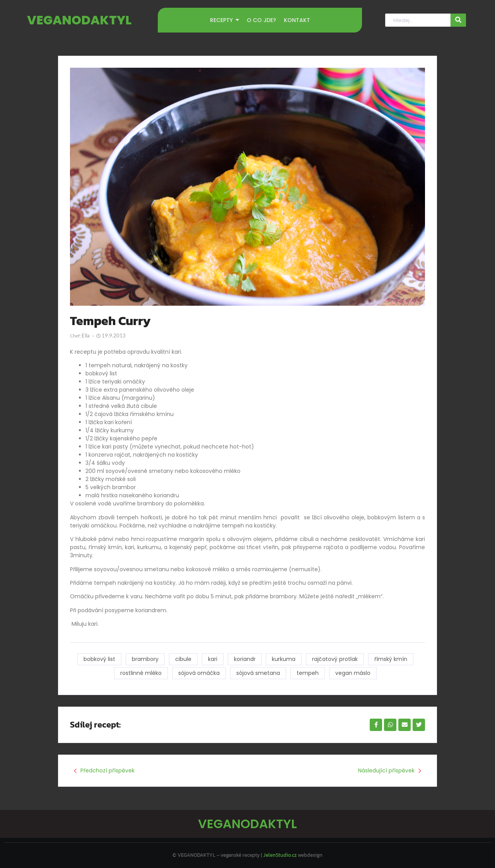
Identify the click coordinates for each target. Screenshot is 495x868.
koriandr (245, 659)
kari (213, 659)
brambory (145, 659)
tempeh (308, 673)
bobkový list (99, 659)
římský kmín (391, 659)
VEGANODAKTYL (79, 20)
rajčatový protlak (335, 659)
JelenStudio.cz (280, 855)
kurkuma (284, 659)
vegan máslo (353, 673)
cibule (183, 659)
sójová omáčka (199, 673)
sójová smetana (258, 673)
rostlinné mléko (141, 673)
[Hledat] (418, 20)
